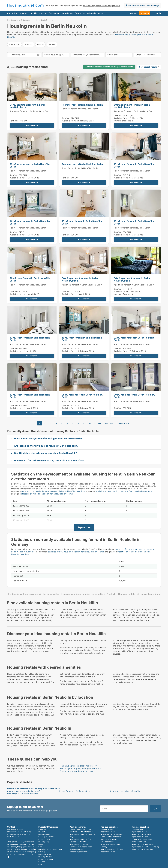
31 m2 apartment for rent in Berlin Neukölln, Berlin (28, 106)
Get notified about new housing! (143, 5)
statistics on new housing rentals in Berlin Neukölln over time (124, 491)
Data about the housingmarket (89, 13)
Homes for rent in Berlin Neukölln (23, 794)
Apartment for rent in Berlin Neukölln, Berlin (30, 111)
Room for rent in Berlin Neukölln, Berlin (82, 105)
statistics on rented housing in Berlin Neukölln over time (47, 494)
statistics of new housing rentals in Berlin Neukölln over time (76, 552)
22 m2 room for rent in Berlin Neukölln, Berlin (134, 339)
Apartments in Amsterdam (143, 849)
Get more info (32, 125)
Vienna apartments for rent (80, 829)
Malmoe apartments (78, 842)
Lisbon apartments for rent (143, 839)
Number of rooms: (122, 121)
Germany (27, 20)
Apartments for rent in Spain (81, 839)
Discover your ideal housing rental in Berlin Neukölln (88, 594)
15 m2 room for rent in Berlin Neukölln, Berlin (134, 165)
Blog (40, 847)
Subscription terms (46, 837)
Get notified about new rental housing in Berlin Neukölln (109, 67)
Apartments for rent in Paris (143, 844)
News (41, 844)
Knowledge (67, 13)
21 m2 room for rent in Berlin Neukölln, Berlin (30, 165)
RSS (40, 864)
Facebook (9, 857)
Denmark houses (76, 849)
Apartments (15, 44)
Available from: (69, 121)
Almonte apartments (109, 839)
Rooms (40, 44)
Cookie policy (44, 842)
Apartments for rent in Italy (112, 834)
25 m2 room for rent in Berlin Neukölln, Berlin (82, 396)
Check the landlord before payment (76, 771)
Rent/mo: (14, 121)
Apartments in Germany (142, 834)
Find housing (40, 13)
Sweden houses (107, 829)
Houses (28, 44)
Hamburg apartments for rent (81, 832)
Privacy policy (44, 839)
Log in (158, 13)
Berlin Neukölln (47, 20)
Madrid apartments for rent (112, 849)
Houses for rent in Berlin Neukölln (74, 791)
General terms (44, 834)
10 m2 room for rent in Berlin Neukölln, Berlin (82, 222)
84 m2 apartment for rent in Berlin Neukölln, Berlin (132, 279)
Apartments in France (141, 832)
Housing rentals (13, 20)
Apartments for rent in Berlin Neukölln (25, 791)
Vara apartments (108, 842)
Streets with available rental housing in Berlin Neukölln (33, 789)
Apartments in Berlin (140, 837)
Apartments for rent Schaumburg (145, 847)
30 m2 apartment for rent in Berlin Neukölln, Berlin (80, 279)
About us (42, 829)
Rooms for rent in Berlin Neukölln (125, 791)
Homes (52, 44)
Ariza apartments (139, 842)
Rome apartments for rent (111, 844)
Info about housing (46, 859)
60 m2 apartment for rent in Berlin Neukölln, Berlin (132, 106)
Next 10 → (109, 423)
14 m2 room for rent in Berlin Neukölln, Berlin (30, 222)
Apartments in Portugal (79, 844)
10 (90, 423)
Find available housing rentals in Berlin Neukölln (33, 594)
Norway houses (107, 847)
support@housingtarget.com (19, 834)
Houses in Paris (138, 829)
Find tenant (54, 13)
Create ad (145, 13)
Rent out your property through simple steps (81, 768)
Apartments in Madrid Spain (81, 847)
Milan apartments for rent (111, 837)
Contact (42, 832)
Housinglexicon (45, 854)
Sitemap (42, 862)
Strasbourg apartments (79, 852)
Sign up (133, 13)
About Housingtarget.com (19, 13)
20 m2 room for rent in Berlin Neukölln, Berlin (30, 279)
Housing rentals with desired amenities (139, 594)
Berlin (36, 20)
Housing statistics (46, 857)
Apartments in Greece (110, 832)
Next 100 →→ (123, 423)
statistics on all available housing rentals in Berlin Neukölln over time (53, 491)
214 (99, 423)
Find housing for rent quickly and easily (78, 766)
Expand (82, 527)
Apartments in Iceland (110, 852)
